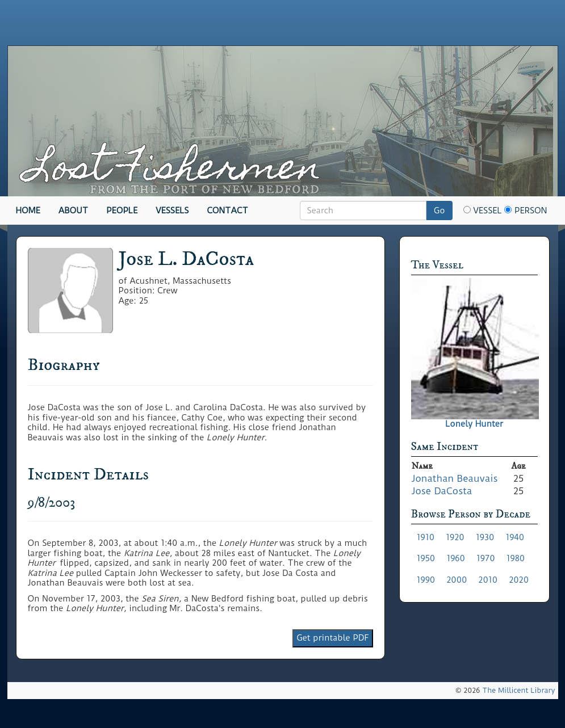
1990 (426, 580)
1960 (456, 558)
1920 (455, 537)
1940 (515, 537)
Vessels (172, 211)
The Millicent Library (518, 690)
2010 (488, 580)
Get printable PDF (332, 638)
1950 (426, 558)
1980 (515, 558)
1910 (426, 537)
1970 (486, 558)
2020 (519, 580)
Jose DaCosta (442, 491)
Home (28, 211)
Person (526, 211)
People (122, 211)
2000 (457, 580)
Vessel (483, 211)
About (74, 211)
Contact (228, 211)
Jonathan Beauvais (455, 478)
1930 (485, 537)
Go (440, 211)
